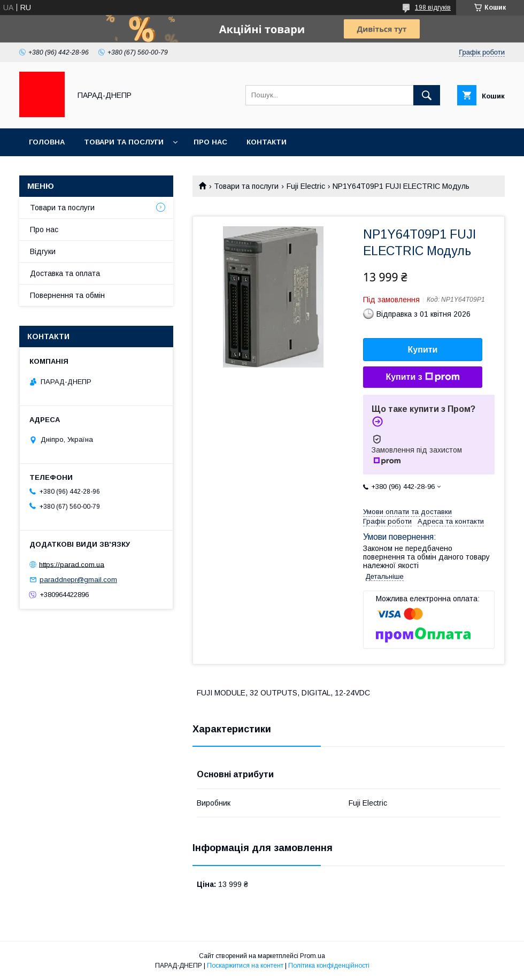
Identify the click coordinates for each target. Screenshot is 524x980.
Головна (47, 142)
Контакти (267, 142)
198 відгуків (433, 7)
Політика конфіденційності (329, 966)
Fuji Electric (306, 186)
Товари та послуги (124, 142)
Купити (423, 350)
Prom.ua (313, 956)
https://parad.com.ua (72, 564)
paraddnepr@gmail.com (78, 580)
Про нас (210, 142)
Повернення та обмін (67, 295)
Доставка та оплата (65, 273)
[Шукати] (427, 95)
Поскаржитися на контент (245, 966)
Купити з (422, 377)
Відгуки (43, 251)
